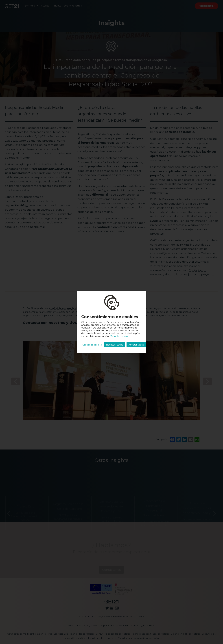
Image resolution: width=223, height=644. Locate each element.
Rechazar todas (115, 345)
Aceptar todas (136, 345)
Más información (120, 336)
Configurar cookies (92, 345)
